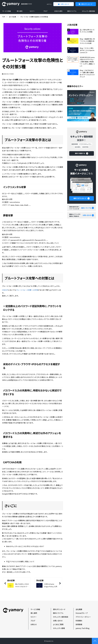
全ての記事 (13, 17)
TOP (4, 17)
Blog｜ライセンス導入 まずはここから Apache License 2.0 (87, 50)
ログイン (49, 4)
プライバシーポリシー (83, 617)
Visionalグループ (82, 613)
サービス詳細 (7, 11)
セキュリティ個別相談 (88, 11)
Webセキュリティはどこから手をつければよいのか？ (25, 546)
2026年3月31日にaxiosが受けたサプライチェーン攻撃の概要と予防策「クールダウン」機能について (87, 62)
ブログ (45, 11)
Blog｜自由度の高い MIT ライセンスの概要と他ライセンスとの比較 (87, 41)
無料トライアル (72, 11)
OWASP (5, 290)
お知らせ (34, 624)
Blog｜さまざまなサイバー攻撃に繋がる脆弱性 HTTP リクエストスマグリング (87, 74)
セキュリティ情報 (59, 628)
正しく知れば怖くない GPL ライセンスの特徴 (87, 31)
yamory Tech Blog (82, 628)
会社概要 (79, 609)
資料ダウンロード (87, 4)
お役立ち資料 (58, 11)
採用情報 (79, 624)
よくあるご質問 (58, 624)
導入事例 (20, 11)
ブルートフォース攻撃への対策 (27, 290)
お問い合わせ (65, 4)
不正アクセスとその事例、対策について (20, 561)
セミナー (32, 11)
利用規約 (79, 621)
